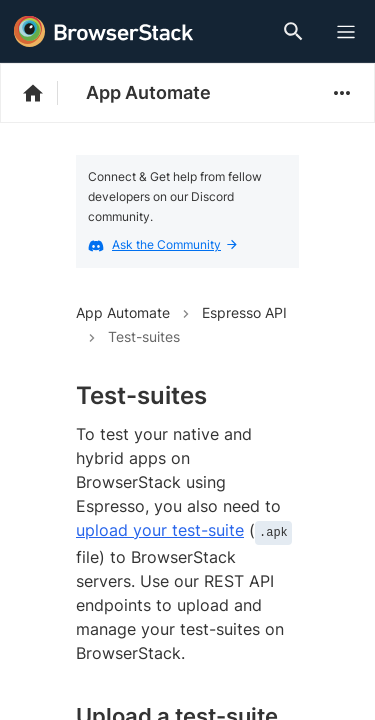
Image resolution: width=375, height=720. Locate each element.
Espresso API (244, 312)
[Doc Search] (297, 31)
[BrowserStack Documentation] (43, 93)
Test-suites (144, 336)
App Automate (148, 92)
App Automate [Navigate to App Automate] (123, 312)
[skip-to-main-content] (82, 20)
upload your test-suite (160, 530)
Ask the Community (174, 244)
